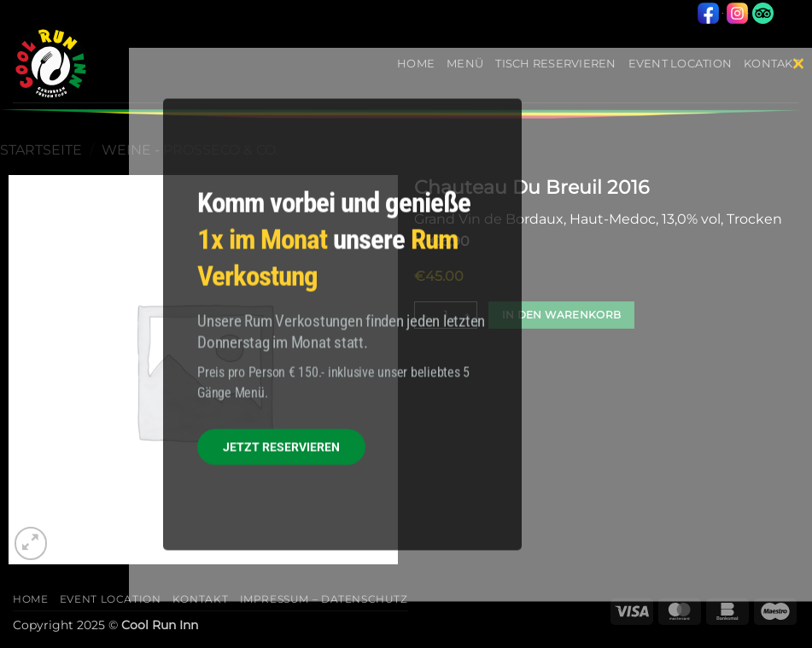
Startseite (41, 150)
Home (30, 599)
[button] (31, 543)
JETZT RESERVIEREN (281, 447)
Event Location (111, 599)
